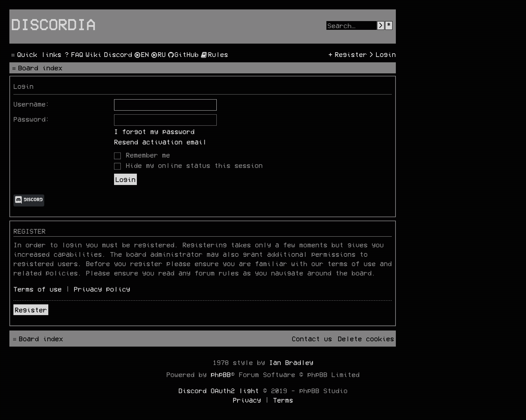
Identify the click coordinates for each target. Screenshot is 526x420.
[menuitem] (73, 54)
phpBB (221, 374)
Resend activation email (160, 142)
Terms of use (38, 289)
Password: (32, 119)
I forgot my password (154, 131)
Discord (29, 200)
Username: (32, 104)
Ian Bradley (291, 362)
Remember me (142, 155)
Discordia (53, 24)
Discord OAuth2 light (219, 391)
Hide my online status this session (188, 165)
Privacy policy (102, 289)
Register (31, 310)
